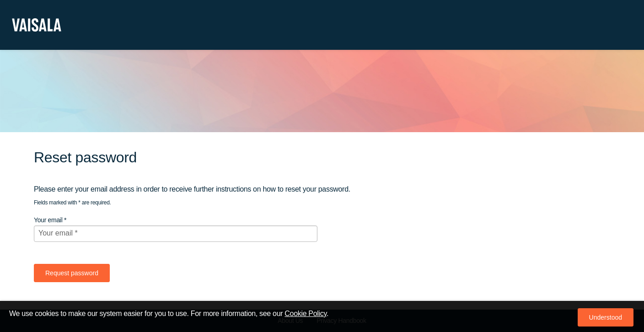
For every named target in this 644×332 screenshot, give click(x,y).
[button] (606, 317)
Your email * (50, 220)
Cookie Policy (306, 313)
